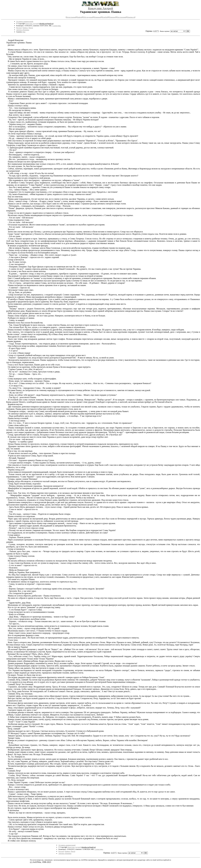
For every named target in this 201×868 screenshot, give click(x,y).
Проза (31, 28)
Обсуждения (88, 17)
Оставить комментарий (25, 21)
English (105, 17)
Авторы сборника (23, 30)
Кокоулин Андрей (100, 8)
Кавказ (25, 28)
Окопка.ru (131, 17)
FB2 (24, 32)
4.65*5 (156, 31)
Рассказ (19, 28)
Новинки (97, 17)
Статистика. (57, 26)
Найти (80, 17)
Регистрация (71, 17)
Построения (121, 17)
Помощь (112, 17)
